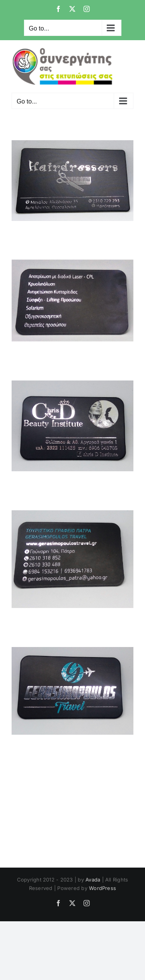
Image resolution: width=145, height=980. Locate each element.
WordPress (102, 888)
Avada (93, 880)
